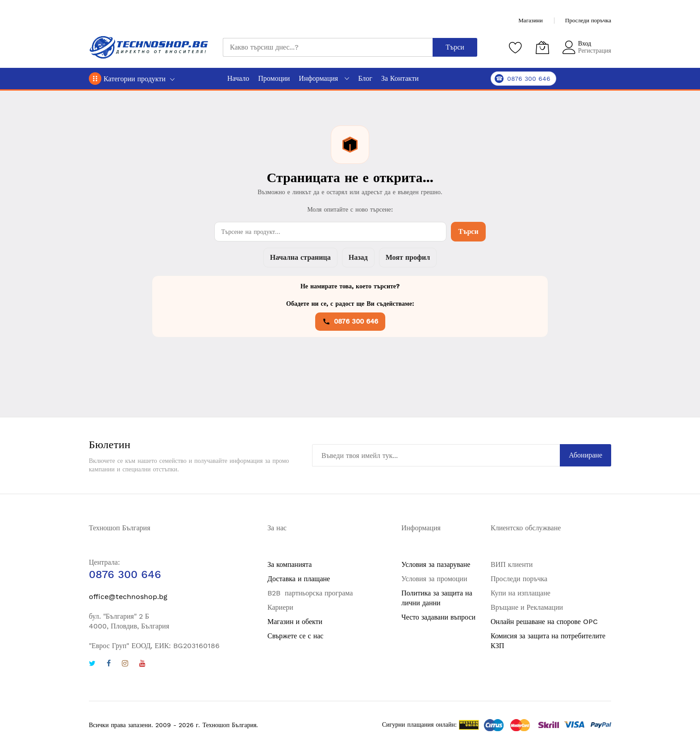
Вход (585, 43)
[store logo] (149, 47)
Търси (468, 231)
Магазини (530, 20)
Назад (358, 257)
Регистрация (595, 50)
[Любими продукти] (516, 47)
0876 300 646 (350, 321)
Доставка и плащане (299, 579)
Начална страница (300, 257)
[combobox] (328, 47)
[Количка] (542, 47)
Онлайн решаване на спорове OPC (544, 622)
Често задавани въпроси (438, 617)
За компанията (290, 564)
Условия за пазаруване (436, 564)
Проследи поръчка (588, 20)
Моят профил (408, 257)
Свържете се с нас (295, 636)
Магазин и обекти (295, 622)
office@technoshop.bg (128, 597)
